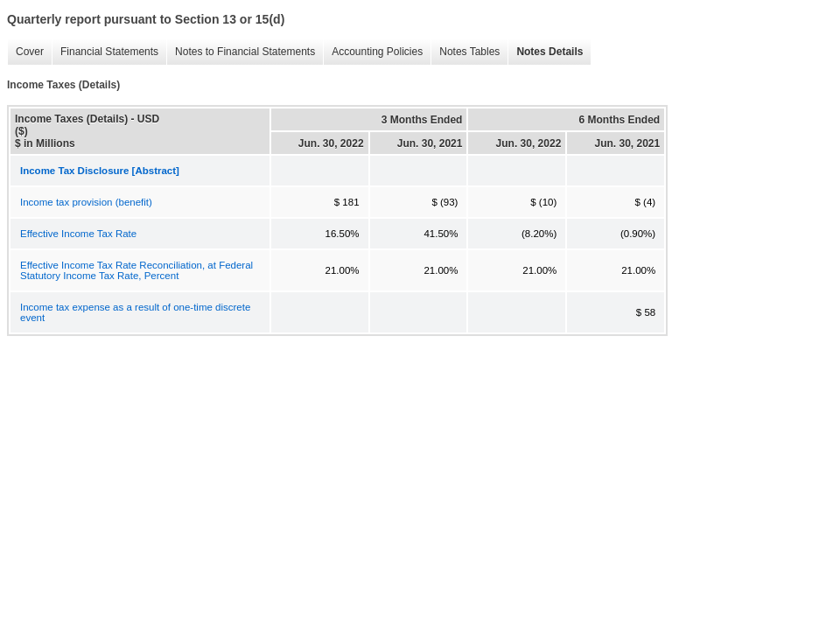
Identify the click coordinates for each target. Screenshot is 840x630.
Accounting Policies (377, 52)
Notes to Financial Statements (245, 52)
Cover (30, 52)
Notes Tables (469, 52)
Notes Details (549, 52)
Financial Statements (109, 52)
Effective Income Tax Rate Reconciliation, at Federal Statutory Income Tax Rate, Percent (136, 270)
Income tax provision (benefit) (86, 202)
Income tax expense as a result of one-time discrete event (135, 312)
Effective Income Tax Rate (78, 234)
